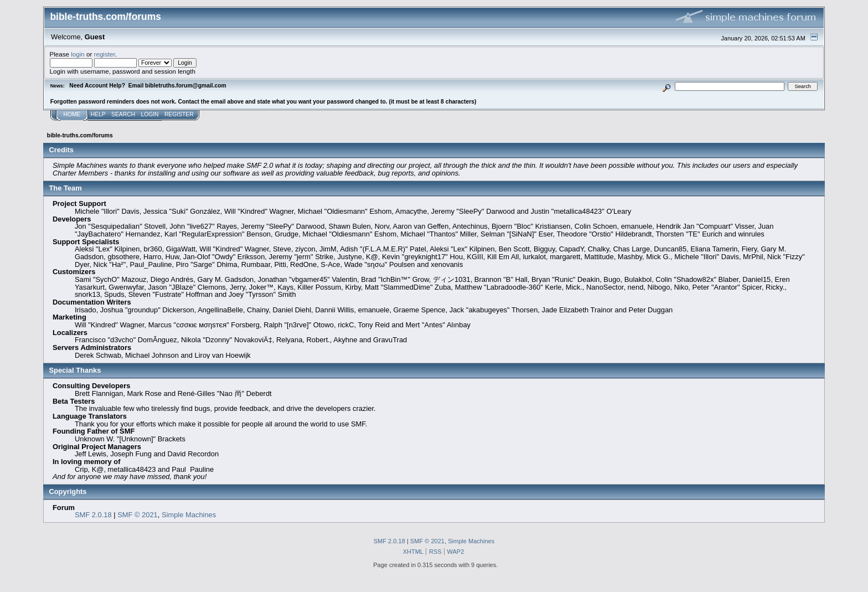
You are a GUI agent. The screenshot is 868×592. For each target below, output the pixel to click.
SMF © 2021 (138, 515)
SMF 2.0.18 (93, 515)
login (78, 54)
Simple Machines (189, 515)
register (105, 54)
